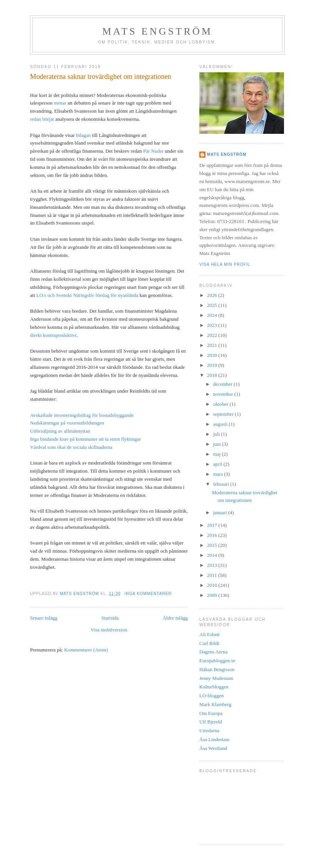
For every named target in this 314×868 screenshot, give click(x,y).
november (224, 394)
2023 (213, 325)
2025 (213, 305)
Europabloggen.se (217, 661)
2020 (213, 355)
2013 (213, 565)
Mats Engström (157, 31)
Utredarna (209, 731)
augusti (221, 424)
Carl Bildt (209, 643)
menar (60, 103)
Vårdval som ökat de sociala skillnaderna (71, 447)
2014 (213, 555)
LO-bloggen (212, 696)
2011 (213, 575)
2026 (213, 295)
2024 (213, 315)
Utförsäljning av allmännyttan (60, 431)
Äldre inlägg (175, 618)
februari (222, 484)
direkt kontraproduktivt (53, 335)
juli (217, 434)
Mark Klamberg (215, 704)
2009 (213, 595)
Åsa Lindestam (214, 739)
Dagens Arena (213, 652)
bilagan (84, 135)
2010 (213, 585)
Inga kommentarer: (149, 594)
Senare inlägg (44, 618)
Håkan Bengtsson (217, 669)
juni (218, 444)
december (224, 384)
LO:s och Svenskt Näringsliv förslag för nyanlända (87, 295)
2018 (213, 375)
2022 (213, 335)
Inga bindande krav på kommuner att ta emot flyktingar (85, 439)
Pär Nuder (153, 151)
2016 (213, 535)
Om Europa (211, 713)
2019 (213, 365)
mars (219, 474)
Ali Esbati (209, 634)
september (224, 414)
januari (221, 512)
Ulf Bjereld (211, 722)
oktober (221, 404)
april (218, 464)
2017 (213, 525)
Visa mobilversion (109, 630)
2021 (213, 345)
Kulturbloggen (214, 687)
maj (218, 454)
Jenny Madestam (216, 678)
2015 (213, 545)
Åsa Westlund (213, 748)
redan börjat (42, 119)
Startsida (110, 618)
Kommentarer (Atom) (86, 650)
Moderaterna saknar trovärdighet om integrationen (101, 77)
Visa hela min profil (225, 264)
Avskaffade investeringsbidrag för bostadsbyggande (82, 415)
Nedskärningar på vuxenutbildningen (67, 423)
